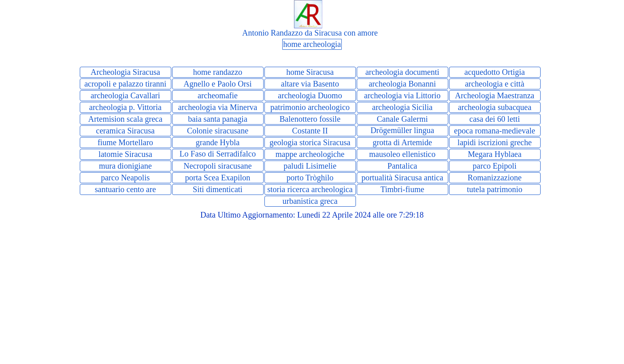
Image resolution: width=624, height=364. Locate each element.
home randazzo (218, 72)
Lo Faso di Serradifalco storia (217, 158)
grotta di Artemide (402, 142)
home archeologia (312, 44)
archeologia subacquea (495, 107)
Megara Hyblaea (495, 154)
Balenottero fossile (310, 119)
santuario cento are (125, 189)
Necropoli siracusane (217, 166)
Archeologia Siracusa (126, 72)
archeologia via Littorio (402, 95)
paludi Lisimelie (310, 166)
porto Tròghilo (310, 178)
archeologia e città (495, 84)
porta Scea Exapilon (218, 178)
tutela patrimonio (495, 189)
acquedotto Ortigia (495, 72)
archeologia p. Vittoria (125, 107)
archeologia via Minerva (218, 107)
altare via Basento (310, 84)
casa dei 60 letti (495, 119)
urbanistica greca (310, 201)
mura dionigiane (125, 166)
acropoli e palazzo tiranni (125, 84)
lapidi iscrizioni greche (495, 142)
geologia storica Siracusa (310, 142)
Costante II (310, 131)
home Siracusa (310, 72)
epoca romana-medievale (494, 131)
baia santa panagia (218, 119)
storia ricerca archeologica (310, 189)
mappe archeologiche (310, 154)
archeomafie (218, 95)
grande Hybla (217, 142)
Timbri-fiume (402, 189)
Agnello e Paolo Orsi (217, 84)
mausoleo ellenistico (403, 154)
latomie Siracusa (125, 154)
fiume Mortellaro (125, 142)
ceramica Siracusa (125, 131)
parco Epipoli (494, 166)
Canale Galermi (402, 119)
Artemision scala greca (125, 119)
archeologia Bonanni (402, 84)
